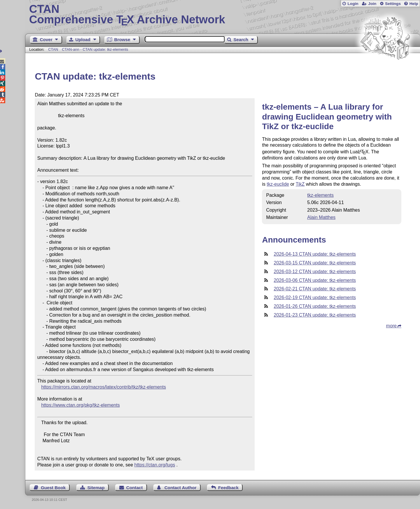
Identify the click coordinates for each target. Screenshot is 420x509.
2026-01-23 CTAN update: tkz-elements (315, 315)
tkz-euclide (278, 184)
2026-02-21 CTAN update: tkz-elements (315, 289)
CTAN (53, 49)
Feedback (228, 488)
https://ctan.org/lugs (155, 465)
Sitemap (96, 488)
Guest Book (53, 488)
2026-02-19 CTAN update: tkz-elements (315, 297)
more (391, 326)
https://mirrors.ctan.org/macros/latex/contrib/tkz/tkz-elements (104, 387)
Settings (393, 4)
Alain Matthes (321, 217)
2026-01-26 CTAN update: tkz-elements (315, 306)
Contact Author (181, 488)
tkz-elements (320, 195)
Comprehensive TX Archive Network (223, 15)
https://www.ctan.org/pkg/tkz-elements (80, 405)
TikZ (300, 184)
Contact (135, 488)
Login (353, 4)
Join (372, 4)
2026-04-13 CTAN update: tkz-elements (315, 254)
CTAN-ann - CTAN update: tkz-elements (95, 49)
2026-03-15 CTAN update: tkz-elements (315, 263)
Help (414, 4)
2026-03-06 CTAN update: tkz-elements (315, 280)
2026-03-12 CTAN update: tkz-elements (315, 272)
